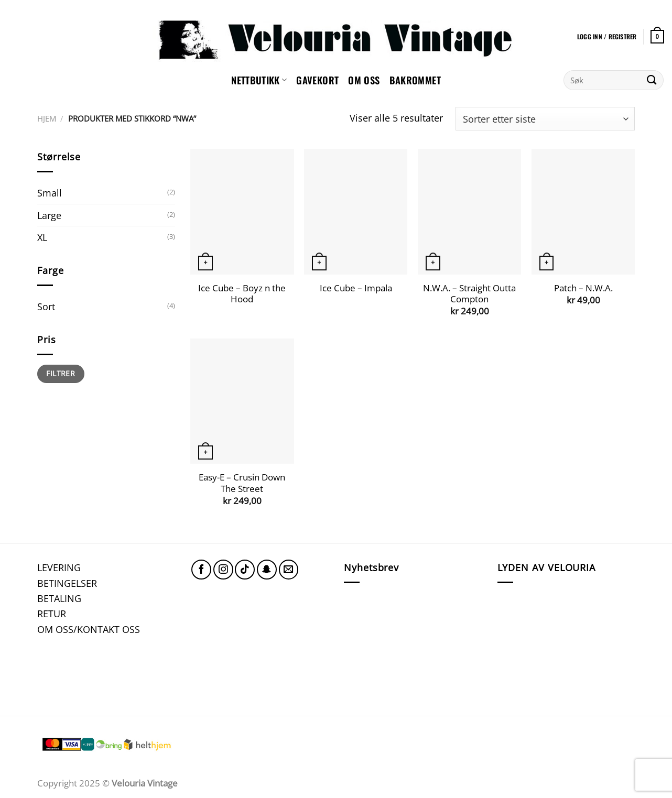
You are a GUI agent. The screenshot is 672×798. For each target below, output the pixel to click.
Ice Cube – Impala (356, 288)
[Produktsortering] (545, 119)
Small (50, 193)
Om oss (364, 80)
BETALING (59, 598)
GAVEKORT (317, 80)
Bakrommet (415, 80)
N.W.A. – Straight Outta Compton (469, 294)
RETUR (52, 613)
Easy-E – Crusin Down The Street (242, 483)
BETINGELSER (67, 583)
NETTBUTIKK (259, 80)
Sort (46, 306)
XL (42, 237)
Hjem (47, 118)
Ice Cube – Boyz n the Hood (242, 294)
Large (49, 215)
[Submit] (652, 80)
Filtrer (61, 373)
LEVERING (59, 567)
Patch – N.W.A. (583, 288)
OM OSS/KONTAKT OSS (89, 629)
